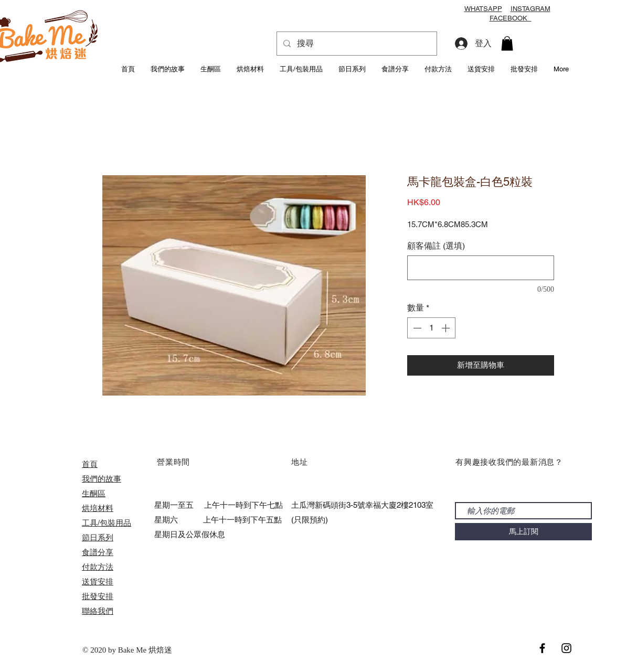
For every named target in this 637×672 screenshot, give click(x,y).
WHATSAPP (483, 9)
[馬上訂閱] (523, 532)
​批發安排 (98, 596)
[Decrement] (416, 328)
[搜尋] (356, 44)
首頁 (90, 464)
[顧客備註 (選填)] (481, 268)
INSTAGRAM (530, 9)
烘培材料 (98, 508)
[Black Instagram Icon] (566, 648)
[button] (507, 43)
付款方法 (98, 567)
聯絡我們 (98, 611)
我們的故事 (102, 479)
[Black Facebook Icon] (542, 648)
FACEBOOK (511, 18)
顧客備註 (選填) (436, 246)
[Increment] (447, 328)
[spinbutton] (431, 328)
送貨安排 (98, 582)
